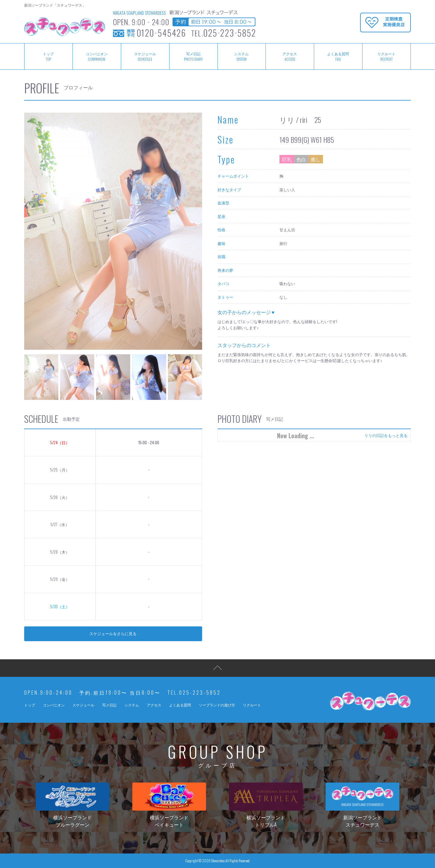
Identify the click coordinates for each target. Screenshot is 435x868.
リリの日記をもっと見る (386, 435)
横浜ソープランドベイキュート (169, 805)
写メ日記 (193, 56)
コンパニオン (97, 56)
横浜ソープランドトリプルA (266, 805)
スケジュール (145, 56)
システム (242, 56)
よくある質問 (338, 56)
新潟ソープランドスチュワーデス (362, 805)
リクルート (386, 56)
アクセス (290, 56)
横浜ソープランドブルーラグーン (72, 805)
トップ (48, 56)
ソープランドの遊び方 (217, 705)
